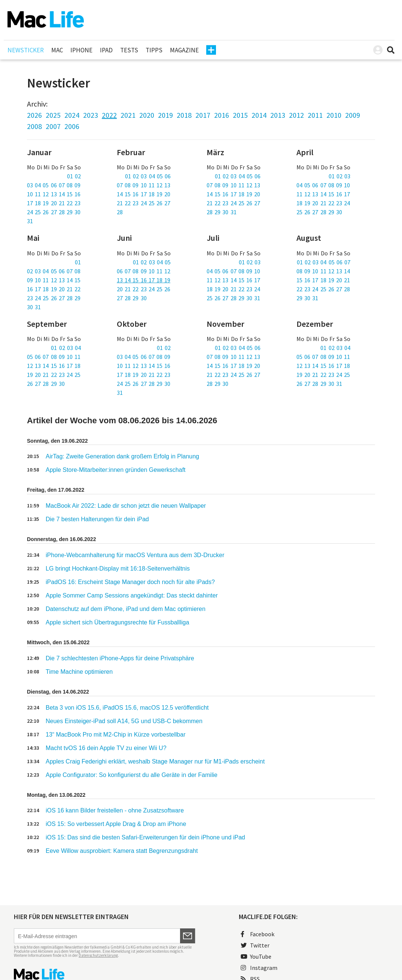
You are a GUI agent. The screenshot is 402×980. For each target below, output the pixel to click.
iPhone (81, 50)
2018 (184, 115)
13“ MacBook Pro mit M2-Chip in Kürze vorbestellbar (115, 735)
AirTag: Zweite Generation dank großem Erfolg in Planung (122, 456)
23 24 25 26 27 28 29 (54, 298)
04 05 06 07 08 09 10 (323, 185)
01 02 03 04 (66, 348)
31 (30, 221)
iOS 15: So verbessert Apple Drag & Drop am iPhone (116, 824)
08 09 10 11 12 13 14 (323, 271)
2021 (128, 115)
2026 (34, 115)
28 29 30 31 (222, 212)
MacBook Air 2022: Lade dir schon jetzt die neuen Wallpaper (126, 506)
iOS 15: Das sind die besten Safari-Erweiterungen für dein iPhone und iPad (145, 837)
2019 (165, 115)
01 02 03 (339, 176)
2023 (91, 115)
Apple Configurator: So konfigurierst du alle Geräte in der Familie (132, 775)
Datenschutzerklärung (98, 955)
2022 (109, 115)
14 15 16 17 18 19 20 (144, 194)
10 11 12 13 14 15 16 (54, 194)
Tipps (154, 50)
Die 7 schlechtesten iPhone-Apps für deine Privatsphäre (120, 658)
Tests (129, 50)
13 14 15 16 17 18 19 (144, 280)
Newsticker (26, 50)
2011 (315, 115)
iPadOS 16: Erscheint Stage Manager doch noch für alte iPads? (130, 582)
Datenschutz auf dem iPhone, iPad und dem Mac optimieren (126, 609)
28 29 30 (217, 384)
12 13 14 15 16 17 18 (54, 366)
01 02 (74, 176)
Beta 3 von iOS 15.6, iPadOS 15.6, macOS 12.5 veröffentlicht (127, 708)
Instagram (259, 968)
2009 (353, 115)
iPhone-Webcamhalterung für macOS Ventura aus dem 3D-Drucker (135, 555)
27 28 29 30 (132, 298)
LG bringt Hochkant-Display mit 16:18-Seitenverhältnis (118, 569)
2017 (203, 115)
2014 (259, 115)
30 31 (34, 307)
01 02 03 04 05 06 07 (324, 262)
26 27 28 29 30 (46, 384)
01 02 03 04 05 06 (148, 176)
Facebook (258, 934)
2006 (72, 126)
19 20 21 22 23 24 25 (54, 375)
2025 (53, 115)
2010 (334, 115)
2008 (34, 126)
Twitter (255, 945)
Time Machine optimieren (80, 672)
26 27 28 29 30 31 (319, 384)
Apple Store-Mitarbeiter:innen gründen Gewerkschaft (116, 470)
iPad (106, 50)
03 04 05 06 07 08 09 (54, 185)
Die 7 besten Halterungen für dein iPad (97, 519)
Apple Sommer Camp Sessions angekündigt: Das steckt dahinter (132, 595)
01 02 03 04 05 (152, 262)
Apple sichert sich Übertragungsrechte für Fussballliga (117, 622)
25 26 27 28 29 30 (319, 212)
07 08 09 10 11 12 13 (144, 185)
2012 (296, 115)
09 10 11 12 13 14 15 (54, 280)
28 (120, 212)
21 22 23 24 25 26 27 (144, 203)
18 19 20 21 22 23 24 (323, 203)
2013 (278, 115)
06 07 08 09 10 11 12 (144, 271)
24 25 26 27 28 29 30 (54, 212)
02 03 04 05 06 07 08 (54, 271)
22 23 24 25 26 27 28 (323, 289)
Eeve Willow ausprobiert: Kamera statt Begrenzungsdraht (122, 851)
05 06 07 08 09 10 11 (54, 357)
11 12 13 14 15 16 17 (323, 194)
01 (78, 262)
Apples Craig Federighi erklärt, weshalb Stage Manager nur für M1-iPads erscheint (155, 761)
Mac (57, 50)
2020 (147, 115)
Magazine (184, 50)
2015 (240, 115)
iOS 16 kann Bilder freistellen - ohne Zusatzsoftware (115, 810)
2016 (222, 115)
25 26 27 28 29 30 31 (233, 298)
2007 (53, 126)
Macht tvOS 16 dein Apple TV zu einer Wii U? (106, 748)
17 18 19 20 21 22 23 (54, 203)
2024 (72, 115)
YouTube (256, 956)
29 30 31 (307, 298)
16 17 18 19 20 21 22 (54, 289)
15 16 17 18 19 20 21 (323, 280)
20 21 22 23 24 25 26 (144, 289)
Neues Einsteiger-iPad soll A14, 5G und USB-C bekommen (124, 721)
